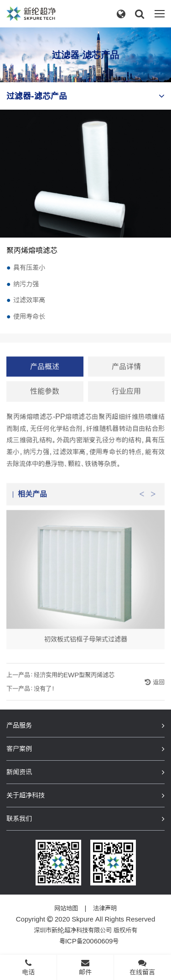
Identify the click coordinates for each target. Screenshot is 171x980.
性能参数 (45, 400)
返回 (158, 690)
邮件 (85, 967)
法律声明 (105, 908)
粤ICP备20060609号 (89, 941)
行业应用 (126, 400)
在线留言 (142, 967)
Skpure (83, 919)
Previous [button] (142, 500)
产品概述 (45, 374)
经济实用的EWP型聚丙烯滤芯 (74, 683)
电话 (28, 967)
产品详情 (126, 374)
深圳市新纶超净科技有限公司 (73, 930)
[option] (85, 588)
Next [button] (153, 500)
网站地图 (66, 908)
